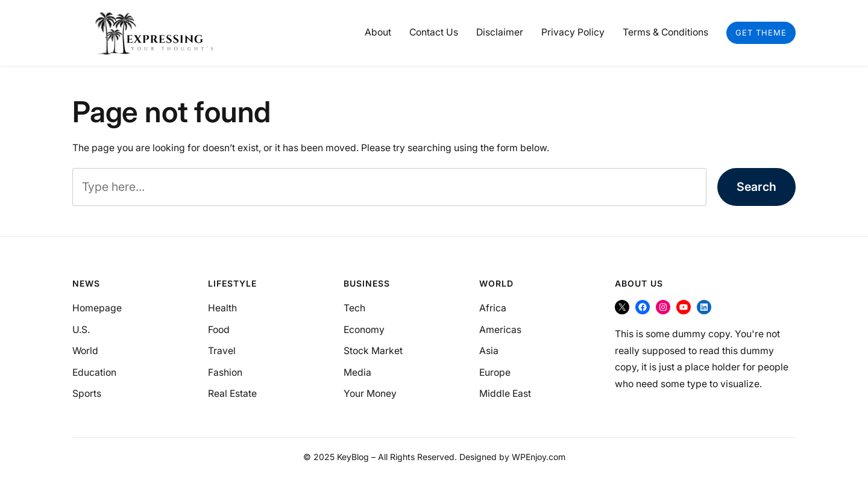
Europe (495, 372)
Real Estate (232, 394)
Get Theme (761, 33)
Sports (87, 394)
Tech (354, 308)
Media (357, 372)
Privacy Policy (573, 32)
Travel (222, 351)
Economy (364, 330)
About (378, 32)
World (85, 351)
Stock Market (373, 351)
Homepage (97, 308)
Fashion (225, 372)
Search (756, 187)
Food (219, 330)
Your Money (370, 394)
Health (222, 308)
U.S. (81, 330)
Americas (500, 330)
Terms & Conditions (665, 32)
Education (94, 372)
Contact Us (434, 32)
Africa (493, 308)
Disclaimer (500, 32)
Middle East (505, 394)
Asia (489, 351)
